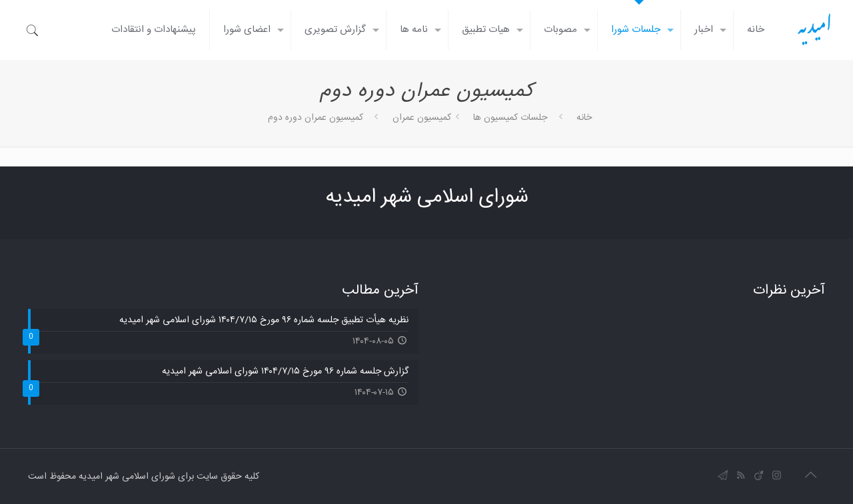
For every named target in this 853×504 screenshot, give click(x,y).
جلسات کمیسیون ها (510, 118)
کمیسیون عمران (422, 118)
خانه (584, 118)
